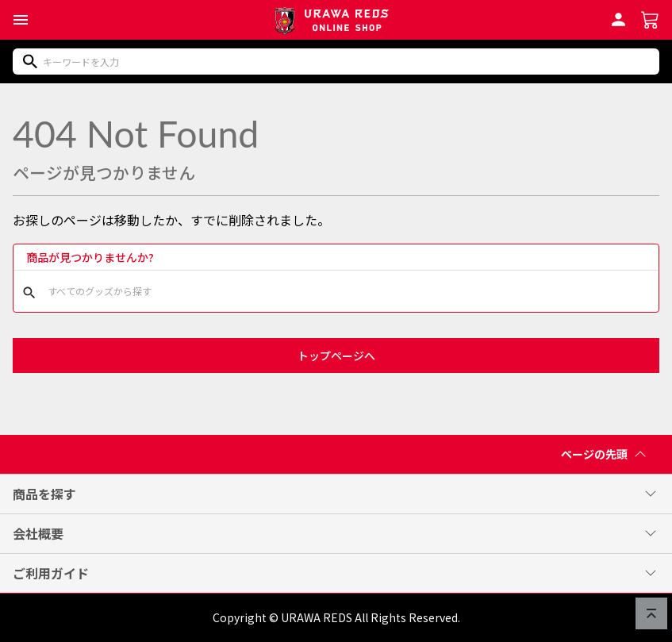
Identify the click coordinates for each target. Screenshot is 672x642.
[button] (21, 20)
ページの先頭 (607, 456)
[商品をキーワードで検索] (336, 62)
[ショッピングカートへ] (650, 18)
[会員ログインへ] (618, 17)
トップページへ (336, 356)
